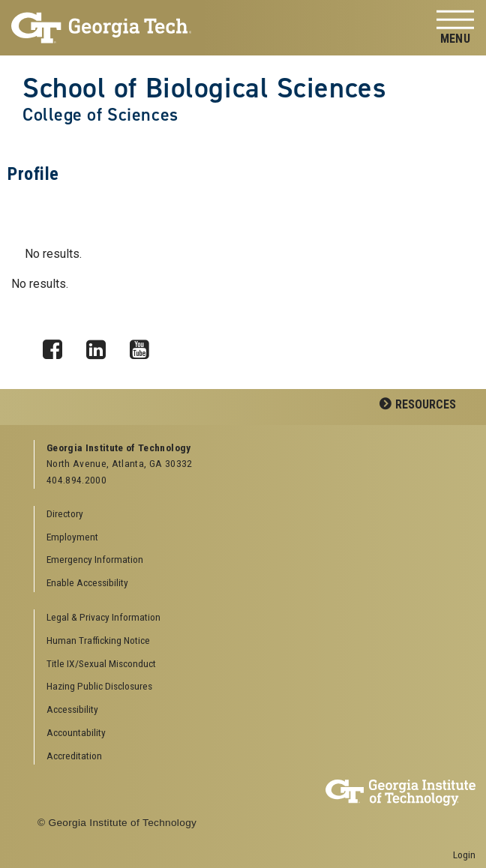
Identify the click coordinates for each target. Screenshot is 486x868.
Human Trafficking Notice (98, 640)
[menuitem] (249, 618)
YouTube (145, 346)
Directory (65, 513)
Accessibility (72, 709)
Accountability (76, 732)
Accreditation (74, 756)
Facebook (58, 346)
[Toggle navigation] (455, 28)
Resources (426, 404)
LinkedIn (101, 346)
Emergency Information (95, 559)
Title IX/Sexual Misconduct (101, 663)
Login (464, 855)
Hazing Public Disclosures (99, 686)
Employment (72, 537)
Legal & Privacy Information (103, 617)
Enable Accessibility (87, 582)
